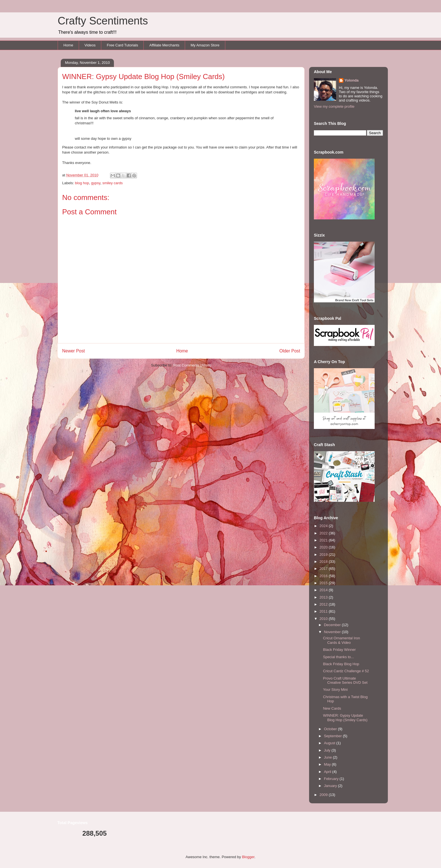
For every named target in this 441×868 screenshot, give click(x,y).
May (328, 764)
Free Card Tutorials (122, 45)
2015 (324, 583)
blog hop (82, 183)
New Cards (332, 708)
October (331, 729)
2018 (324, 562)
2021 (324, 540)
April (328, 772)
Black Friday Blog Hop (341, 664)
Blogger (248, 857)
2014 (324, 590)
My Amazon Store (205, 45)
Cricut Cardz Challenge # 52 (346, 671)
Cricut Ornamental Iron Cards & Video (341, 640)
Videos (90, 45)
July (328, 750)
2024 (324, 526)
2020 (324, 547)
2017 (324, 569)
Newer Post (74, 351)
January (331, 786)
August (330, 743)
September (333, 736)
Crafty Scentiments (103, 21)
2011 (324, 611)
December (333, 625)
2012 (324, 604)
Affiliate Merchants (164, 45)
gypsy (96, 183)
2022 (324, 533)
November (333, 632)
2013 (324, 597)
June (328, 757)
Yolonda (352, 80)
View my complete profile (334, 106)
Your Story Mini (335, 690)
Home (68, 45)
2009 (324, 795)
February (332, 779)
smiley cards (112, 183)
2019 (324, 555)
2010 (324, 619)
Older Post (290, 351)
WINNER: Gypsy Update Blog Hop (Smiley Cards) (345, 718)
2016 (324, 576)
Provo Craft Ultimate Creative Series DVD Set (345, 681)
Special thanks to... (338, 657)
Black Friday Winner (339, 650)
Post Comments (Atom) (192, 365)
